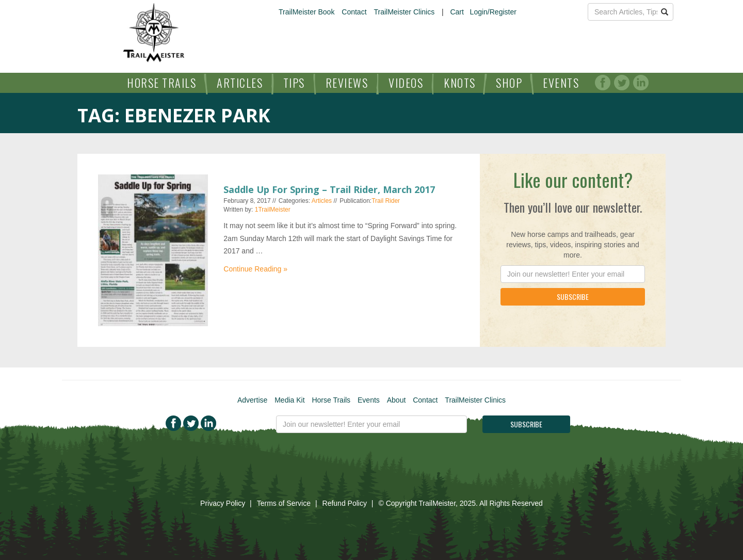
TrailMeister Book (306, 12)
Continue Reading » (255, 269)
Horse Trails (161, 83)
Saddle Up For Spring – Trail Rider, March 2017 (329, 189)
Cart (457, 12)
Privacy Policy (223, 503)
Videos (406, 83)
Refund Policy (345, 503)
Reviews (347, 83)
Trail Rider (386, 201)
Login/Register (493, 12)
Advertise (252, 400)
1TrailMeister (273, 210)
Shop (509, 83)
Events (561, 83)
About (397, 400)
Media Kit (289, 400)
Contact (354, 12)
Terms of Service (284, 503)
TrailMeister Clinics (404, 12)
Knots (460, 83)
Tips (294, 83)
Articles (240, 83)
